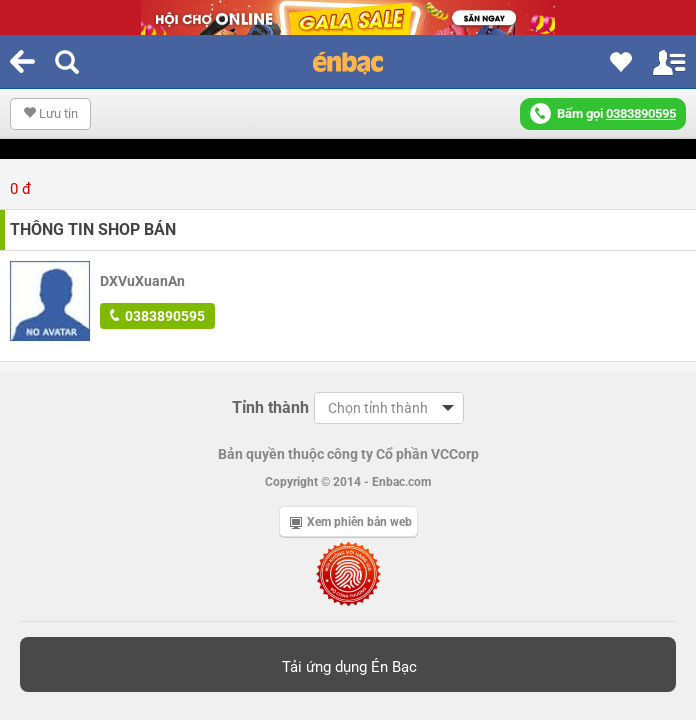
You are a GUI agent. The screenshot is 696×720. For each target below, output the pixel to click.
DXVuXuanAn (142, 281)
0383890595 (157, 316)
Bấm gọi (603, 113)
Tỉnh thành (270, 407)
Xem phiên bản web (351, 522)
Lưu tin (50, 113)
